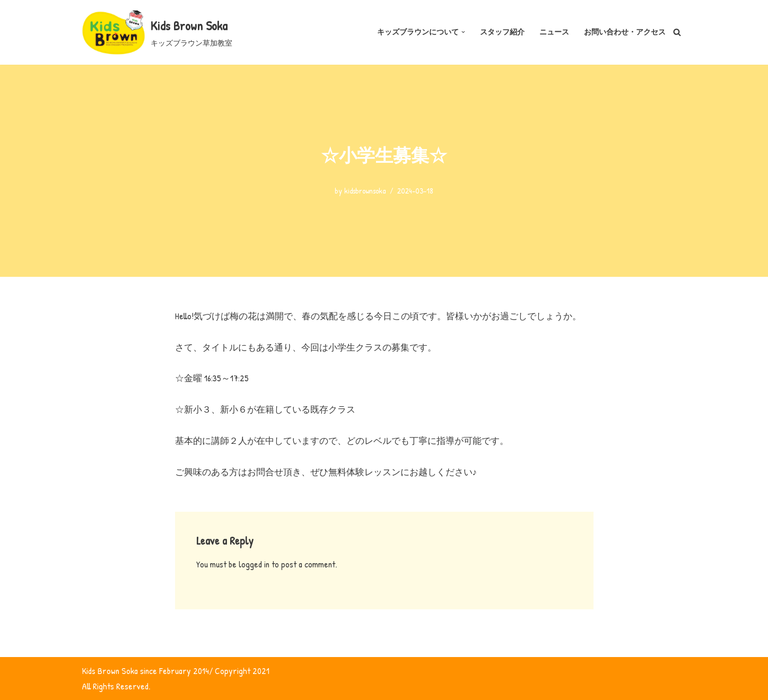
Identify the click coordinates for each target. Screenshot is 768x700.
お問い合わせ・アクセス (625, 32)
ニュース (554, 32)
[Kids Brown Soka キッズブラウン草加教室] (157, 32)
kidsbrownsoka (365, 191)
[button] (463, 32)
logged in (254, 564)
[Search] (677, 32)
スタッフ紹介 (502, 32)
